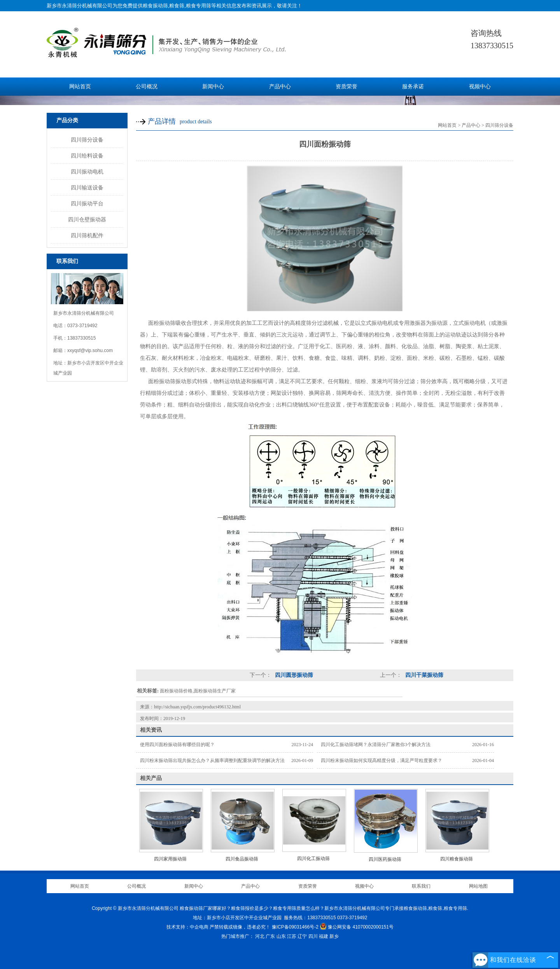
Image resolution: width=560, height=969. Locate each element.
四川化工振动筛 (313, 859)
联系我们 (421, 886)
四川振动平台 (87, 203)
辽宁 (302, 936)
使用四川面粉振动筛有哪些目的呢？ (177, 745)
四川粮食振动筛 (457, 859)
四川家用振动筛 (170, 859)
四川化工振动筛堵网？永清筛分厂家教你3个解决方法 (376, 745)
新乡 (334, 936)
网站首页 (80, 87)
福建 (324, 936)
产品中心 (280, 87)
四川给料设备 (87, 156)
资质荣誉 (346, 87)
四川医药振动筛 (385, 859)
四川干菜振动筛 (423, 675)
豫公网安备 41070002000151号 (357, 927)
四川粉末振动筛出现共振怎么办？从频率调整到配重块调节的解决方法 (212, 760)
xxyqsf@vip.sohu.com (90, 350)
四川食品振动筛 (242, 859)
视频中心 (480, 87)
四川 (313, 936)
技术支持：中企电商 (187, 927)
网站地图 (478, 886)
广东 (270, 936)
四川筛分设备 (87, 140)
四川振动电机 (87, 172)
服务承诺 (413, 87)
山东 (281, 936)
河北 (260, 936)
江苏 (292, 936)
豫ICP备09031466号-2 (295, 927)
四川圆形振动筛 (293, 675)
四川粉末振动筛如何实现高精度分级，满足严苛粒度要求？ (381, 760)
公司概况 (147, 87)
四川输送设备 (87, 187)
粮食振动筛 (155, 6)
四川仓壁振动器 (87, 219)
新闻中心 (213, 87)
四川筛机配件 (87, 235)
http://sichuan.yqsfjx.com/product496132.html (197, 707)
